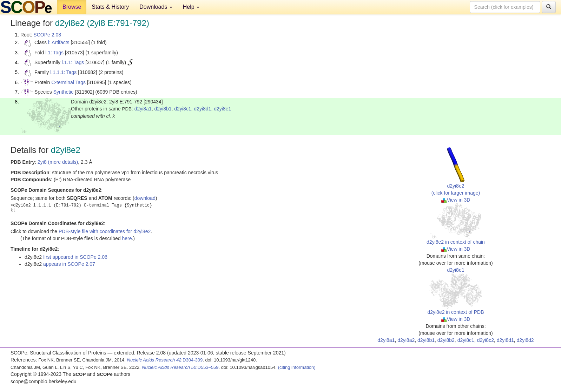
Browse (72, 7)
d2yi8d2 (525, 340)
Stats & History (110, 7)
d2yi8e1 (222, 109)
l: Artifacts (59, 42)
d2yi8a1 (143, 109)
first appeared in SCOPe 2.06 (75, 257)
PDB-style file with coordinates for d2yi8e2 (105, 231)
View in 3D (456, 200)
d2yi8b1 (163, 109)
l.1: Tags (54, 53)
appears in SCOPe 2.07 (69, 264)
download (145, 198)
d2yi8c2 (486, 340)
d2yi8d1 (202, 109)
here (127, 238)
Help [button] (191, 7)
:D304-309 (165, 360)
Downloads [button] (156, 7)
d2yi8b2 (446, 340)
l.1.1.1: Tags (63, 72)
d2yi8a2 (406, 340)
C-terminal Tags (68, 82)
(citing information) (297, 367)
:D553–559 (180, 367)
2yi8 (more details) (58, 162)
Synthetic (64, 92)
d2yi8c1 (183, 109)
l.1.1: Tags (73, 62)
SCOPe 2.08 (47, 35)
